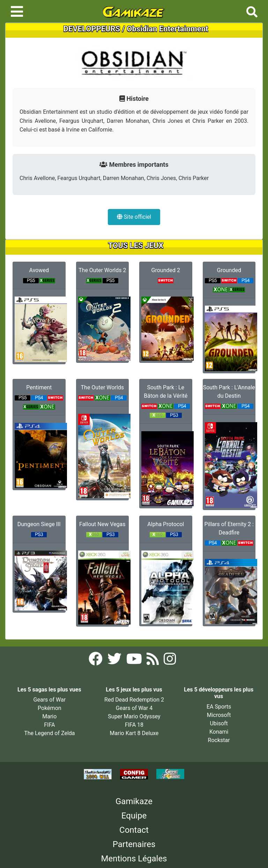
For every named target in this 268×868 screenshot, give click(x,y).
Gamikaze (134, 801)
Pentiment (39, 387)
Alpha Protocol (166, 524)
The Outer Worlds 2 (102, 270)
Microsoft (219, 715)
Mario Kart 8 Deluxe (134, 733)
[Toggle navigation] (17, 12)
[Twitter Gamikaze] (115, 661)
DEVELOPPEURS (92, 29)
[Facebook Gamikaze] (96, 661)
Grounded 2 (166, 270)
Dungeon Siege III (39, 524)
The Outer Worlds (102, 387)
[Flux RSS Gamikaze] (153, 661)
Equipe (134, 816)
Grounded (229, 270)
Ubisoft (219, 723)
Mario (49, 716)
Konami (219, 732)
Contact (134, 830)
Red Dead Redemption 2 (134, 700)
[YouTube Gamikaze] (135, 661)
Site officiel (134, 217)
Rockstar (219, 740)
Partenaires (134, 844)
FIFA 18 (134, 725)
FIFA (49, 725)
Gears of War (50, 700)
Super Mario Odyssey (134, 716)
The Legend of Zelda (49, 733)
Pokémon (50, 708)
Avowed (39, 270)
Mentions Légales (134, 859)
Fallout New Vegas (102, 524)
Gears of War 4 (134, 708)
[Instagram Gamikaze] (170, 661)
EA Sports (219, 707)
